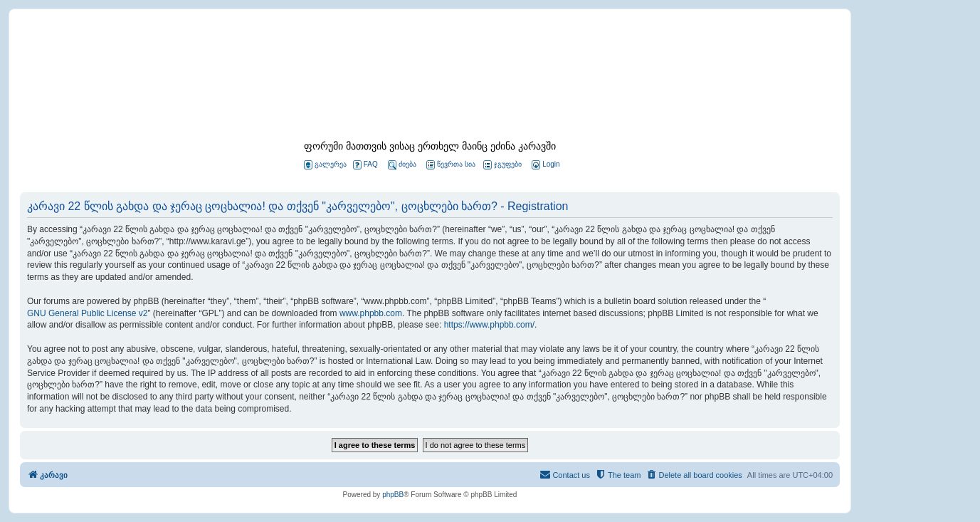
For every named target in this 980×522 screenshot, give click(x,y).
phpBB (393, 495)
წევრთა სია (451, 165)
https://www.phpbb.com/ (489, 325)
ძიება (402, 165)
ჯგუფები (502, 165)
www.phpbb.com (371, 313)
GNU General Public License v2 (87, 313)
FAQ (365, 165)
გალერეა (325, 165)
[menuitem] (544, 165)
